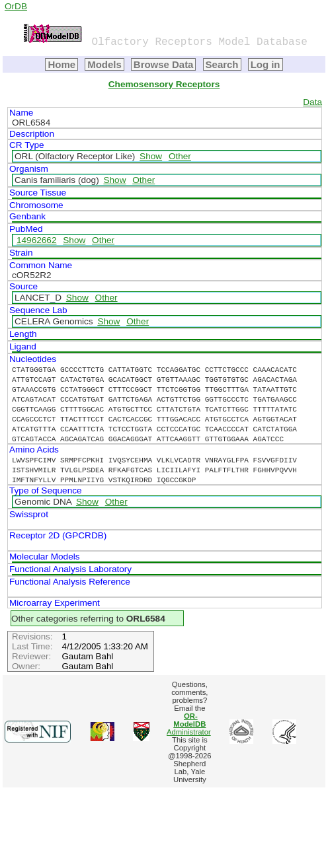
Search (222, 64)
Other (180, 156)
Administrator (189, 724)
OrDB (16, 6)
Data (312, 102)
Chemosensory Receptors (164, 84)
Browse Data (164, 64)
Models (104, 64)
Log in (266, 64)
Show (151, 156)
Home (61, 64)
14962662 (36, 240)
